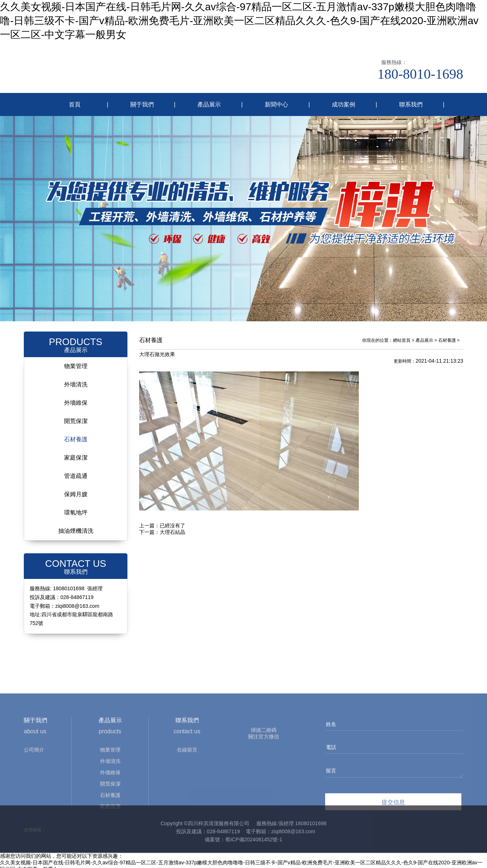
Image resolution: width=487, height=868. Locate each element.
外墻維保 (76, 398)
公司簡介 (34, 786)
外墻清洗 (76, 380)
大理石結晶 (172, 527)
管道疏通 (76, 471)
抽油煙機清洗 (76, 526)
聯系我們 (411, 104)
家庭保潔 (76, 453)
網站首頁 (402, 336)
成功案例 (343, 104)
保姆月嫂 (76, 489)
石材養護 (76, 435)
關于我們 (142, 104)
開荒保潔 (76, 416)
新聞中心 (276, 104)
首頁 (75, 104)
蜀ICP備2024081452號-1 (254, 835)
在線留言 (187, 786)
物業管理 (76, 361)
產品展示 (209, 104)
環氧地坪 (76, 508)
